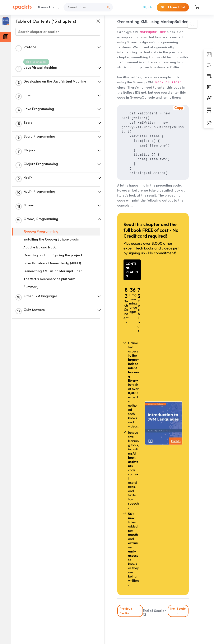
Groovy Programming (41, 232)
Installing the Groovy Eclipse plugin (51, 239)
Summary (31, 287)
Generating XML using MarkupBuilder (53, 271)
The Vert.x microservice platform (49, 279)
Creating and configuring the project (53, 255)
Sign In (148, 7)
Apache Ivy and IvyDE (40, 247)
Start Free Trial (173, 7)
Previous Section (126, 611)
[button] (99, 47)
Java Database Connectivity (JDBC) (52, 263)
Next (178, 611)
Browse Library (49, 7)
